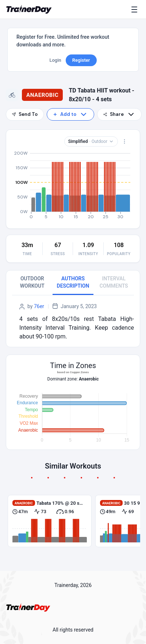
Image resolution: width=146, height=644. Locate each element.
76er (39, 306)
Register (81, 60)
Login (55, 60)
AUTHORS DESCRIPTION (73, 282)
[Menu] (136, 10)
